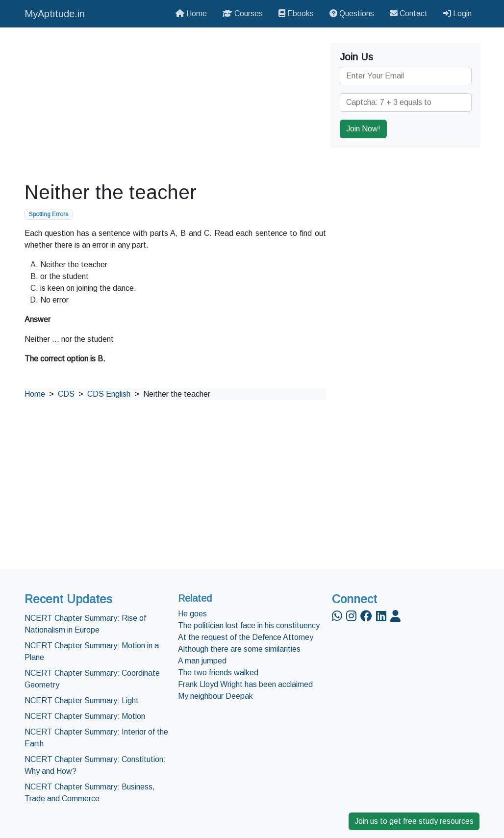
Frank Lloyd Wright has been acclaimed (245, 684)
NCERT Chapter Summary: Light (82, 700)
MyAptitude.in (55, 14)
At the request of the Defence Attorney (246, 637)
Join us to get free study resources (414, 821)
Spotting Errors (49, 214)
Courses (243, 13)
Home (191, 13)
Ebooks (296, 13)
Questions (352, 13)
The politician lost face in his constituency (249, 625)
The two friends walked (218, 673)
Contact (409, 13)
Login (457, 13)
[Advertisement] (175, 104)
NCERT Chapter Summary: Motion (85, 716)
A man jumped (202, 661)
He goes (192, 614)
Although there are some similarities (239, 649)
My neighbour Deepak (215, 696)
